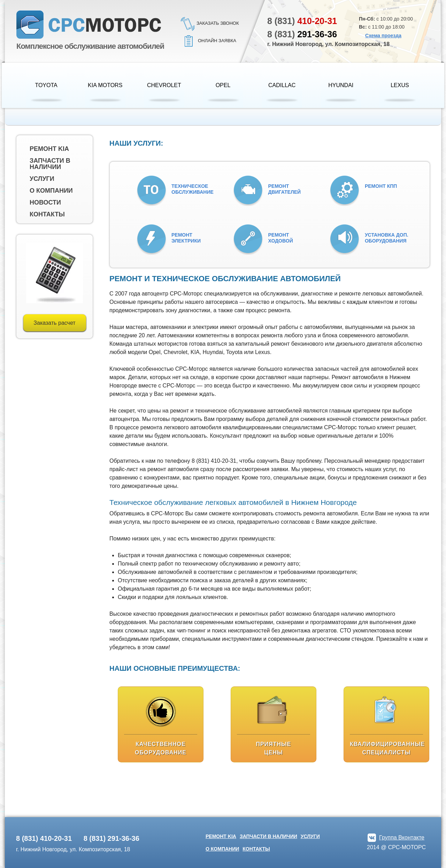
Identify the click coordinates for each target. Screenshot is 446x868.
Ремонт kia (49, 149)
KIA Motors (105, 85)
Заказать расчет (54, 323)
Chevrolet (164, 85)
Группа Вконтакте (402, 838)
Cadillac (282, 85)
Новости (45, 202)
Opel (223, 85)
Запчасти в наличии (50, 164)
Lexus (400, 85)
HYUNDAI (341, 85)
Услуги (42, 179)
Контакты (47, 214)
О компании (51, 191)
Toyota (46, 85)
